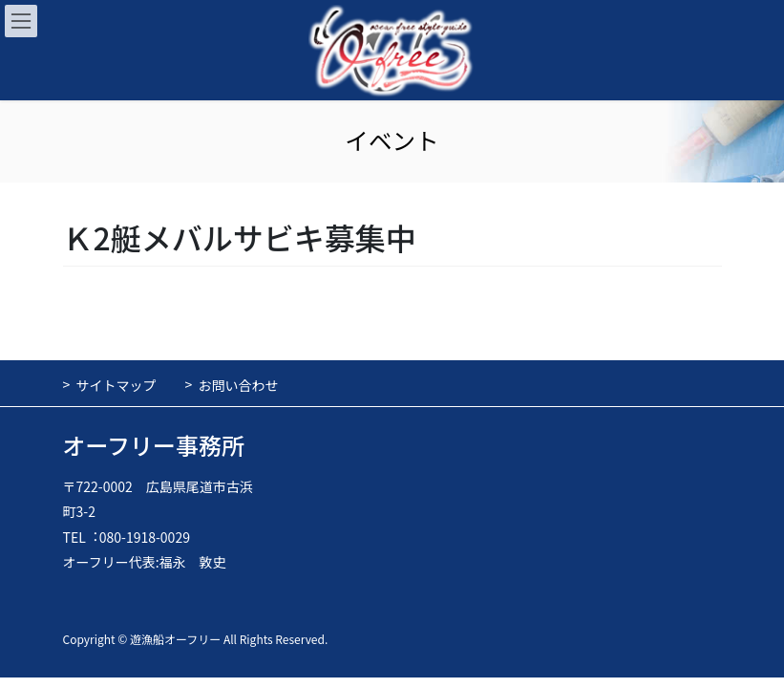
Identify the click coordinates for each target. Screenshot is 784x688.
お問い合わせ (239, 385)
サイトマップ (117, 385)
